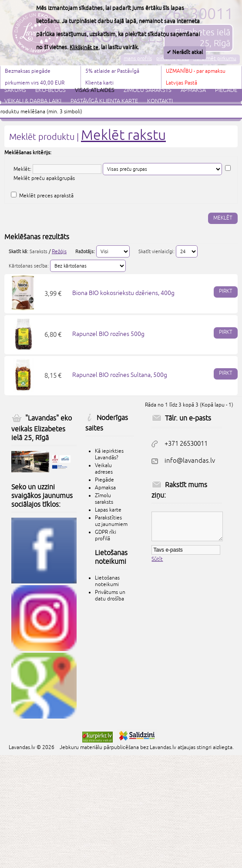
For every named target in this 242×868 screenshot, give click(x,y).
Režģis (59, 252)
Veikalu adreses (104, 469)
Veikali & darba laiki (33, 101)
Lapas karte (108, 510)
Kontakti (160, 101)
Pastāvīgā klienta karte (104, 101)
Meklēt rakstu (123, 135)
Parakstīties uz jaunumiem (111, 521)
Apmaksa (193, 90)
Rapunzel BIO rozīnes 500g (108, 334)
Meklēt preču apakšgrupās (44, 178)
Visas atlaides (95, 90)
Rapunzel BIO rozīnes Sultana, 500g (120, 375)
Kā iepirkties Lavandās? (109, 454)
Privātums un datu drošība (110, 596)
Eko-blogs (50, 90)
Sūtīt (157, 559)
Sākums (15, 90)
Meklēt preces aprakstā (46, 196)
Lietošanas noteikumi (107, 581)
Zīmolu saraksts (148, 90)
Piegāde (226, 90)
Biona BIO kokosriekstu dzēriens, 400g (123, 293)
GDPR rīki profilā (106, 536)
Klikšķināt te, (85, 48)
